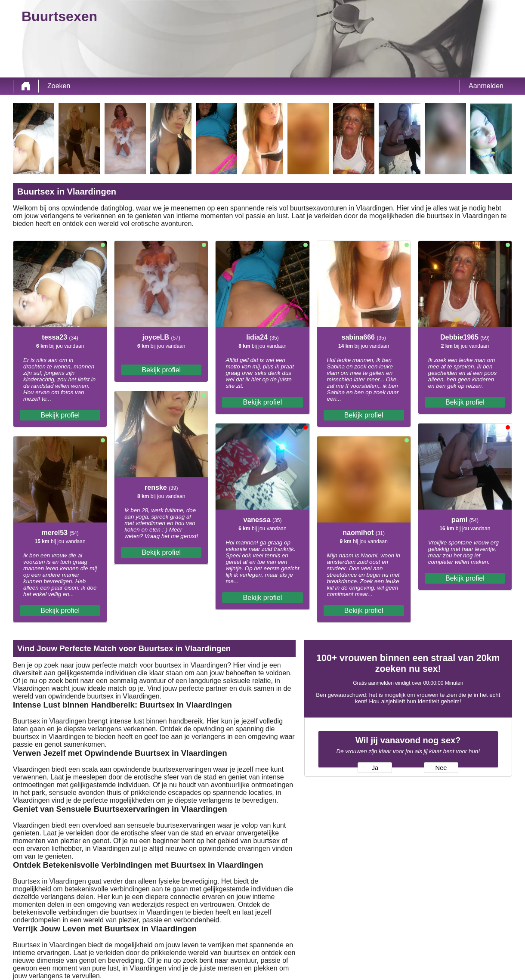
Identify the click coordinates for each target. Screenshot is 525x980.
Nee (441, 768)
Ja (375, 768)
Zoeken (59, 86)
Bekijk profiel (60, 415)
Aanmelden (486, 86)
